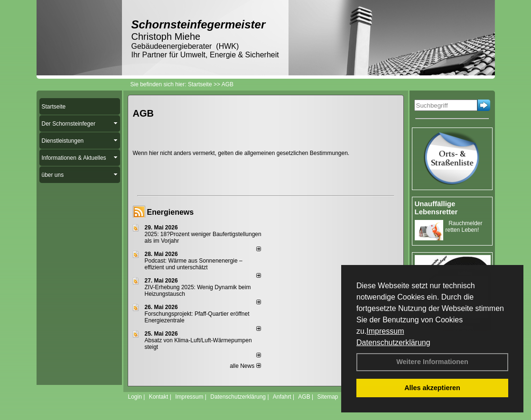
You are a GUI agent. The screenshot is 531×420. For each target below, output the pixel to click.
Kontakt (159, 397)
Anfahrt (282, 397)
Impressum (385, 331)
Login (135, 397)
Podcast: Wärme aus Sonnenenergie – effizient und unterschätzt (194, 264)
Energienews (171, 212)
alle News (245, 366)
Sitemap (327, 397)
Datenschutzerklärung (393, 342)
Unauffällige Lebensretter (436, 208)
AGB (304, 397)
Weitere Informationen (432, 362)
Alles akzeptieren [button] (432, 388)
